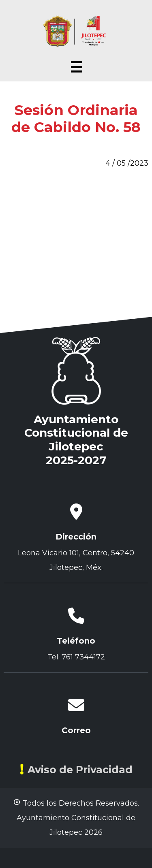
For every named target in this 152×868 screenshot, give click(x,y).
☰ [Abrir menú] (76, 67)
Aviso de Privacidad (76, 770)
